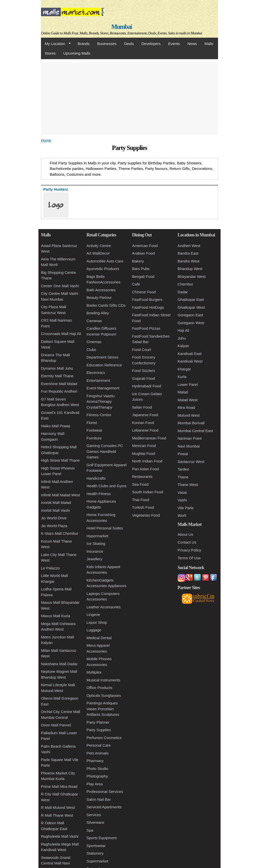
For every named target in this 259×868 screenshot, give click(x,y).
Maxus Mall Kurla (56, 616)
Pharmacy (95, 761)
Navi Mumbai (189, 446)
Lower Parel (188, 384)
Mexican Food (144, 446)
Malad (183, 392)
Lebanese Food (145, 430)
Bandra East (188, 253)
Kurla (182, 377)
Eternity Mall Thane (57, 376)
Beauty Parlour (99, 297)
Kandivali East (190, 354)
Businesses (107, 44)
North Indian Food (147, 461)
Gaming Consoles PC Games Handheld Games (105, 451)
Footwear (94, 430)
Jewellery (94, 559)
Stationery (95, 853)
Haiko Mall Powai (56, 426)
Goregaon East (190, 315)
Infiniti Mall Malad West (60, 495)
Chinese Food (144, 292)
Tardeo (183, 469)
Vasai (182, 492)
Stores (50, 53)
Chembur (185, 284)
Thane (183, 477)
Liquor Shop (97, 622)
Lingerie (93, 615)
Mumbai (122, 27)
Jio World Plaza (54, 526)
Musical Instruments (103, 680)
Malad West (188, 400)
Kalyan (183, 346)
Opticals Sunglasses (104, 695)
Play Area (95, 784)
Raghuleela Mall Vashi (60, 836)
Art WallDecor (98, 253)
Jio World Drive (54, 518)
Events (174, 44)
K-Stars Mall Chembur (60, 533)
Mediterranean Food (149, 438)
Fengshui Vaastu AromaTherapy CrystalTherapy (101, 402)
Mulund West (189, 415)
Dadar (183, 292)
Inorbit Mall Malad (56, 503)
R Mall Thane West (57, 815)
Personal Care (99, 745)
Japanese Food (145, 415)
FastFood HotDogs (148, 307)
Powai (183, 454)
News (192, 44)
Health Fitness (99, 494)
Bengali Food (143, 276)
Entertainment (98, 380)
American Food (145, 246)
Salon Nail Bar (99, 799)
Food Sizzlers (144, 371)
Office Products (99, 688)
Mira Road (186, 407)
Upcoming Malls (77, 53)
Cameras (94, 321)
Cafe (136, 284)
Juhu (182, 338)
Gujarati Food (144, 378)
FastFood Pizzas (146, 328)
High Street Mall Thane (60, 460)
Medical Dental (99, 638)
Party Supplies (99, 730)
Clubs (91, 350)
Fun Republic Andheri (59, 391)
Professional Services (105, 792)
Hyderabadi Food (147, 386)
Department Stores (102, 357)
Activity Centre (99, 246)
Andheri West (189, 246)
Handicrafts (96, 478)
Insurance (95, 551)
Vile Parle (186, 508)
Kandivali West (190, 361)
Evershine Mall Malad (59, 384)
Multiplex (94, 672)
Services (94, 815)
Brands (84, 44)
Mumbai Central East (195, 431)
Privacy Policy (189, 550)
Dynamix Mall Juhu (57, 368)
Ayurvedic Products (103, 269)
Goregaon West (191, 323)
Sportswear (96, 846)
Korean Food (143, 423)
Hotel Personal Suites (105, 528)
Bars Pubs (141, 269)
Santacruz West (191, 462)
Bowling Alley (98, 313)
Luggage (94, 630)
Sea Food (140, 484)
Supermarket (97, 861)
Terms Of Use (189, 558)
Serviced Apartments (104, 807)
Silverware (95, 822)
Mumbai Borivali (191, 423)
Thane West (188, 485)
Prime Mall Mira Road (59, 786)
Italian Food (142, 407)
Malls (209, 44)
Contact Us (187, 542)
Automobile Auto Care (105, 261)
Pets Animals (98, 753)
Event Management (103, 388)
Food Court (142, 350)
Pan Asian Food (145, 469)
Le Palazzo (50, 568)
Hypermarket (97, 536)
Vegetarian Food (146, 515)
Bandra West (188, 261)
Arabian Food (143, 253)
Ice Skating (96, 543)
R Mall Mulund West (58, 807)
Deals (129, 44)
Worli (182, 515)
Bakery (138, 261)
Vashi (182, 500)
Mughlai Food (144, 453)
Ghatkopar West (191, 307)
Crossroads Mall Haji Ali (61, 334)
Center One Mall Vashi (60, 286)
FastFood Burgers (147, 299)
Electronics (96, 373)
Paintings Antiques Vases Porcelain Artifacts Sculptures (103, 709)
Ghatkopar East (191, 299)
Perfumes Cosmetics (104, 738)
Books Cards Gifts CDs (106, 305)
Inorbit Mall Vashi (55, 510)
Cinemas (94, 342)
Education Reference (104, 365)
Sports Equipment (102, 838)
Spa (90, 830)
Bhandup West (190, 269)
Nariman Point (190, 438)
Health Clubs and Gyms (106, 486)
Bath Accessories (101, 290)
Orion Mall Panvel (56, 725)
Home (46, 140)
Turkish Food (143, 507)
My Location (56, 44)
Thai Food (141, 500)
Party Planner (98, 722)
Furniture (94, 438)
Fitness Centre (99, 415)
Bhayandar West (192, 276)
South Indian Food (148, 492)
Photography (97, 776)
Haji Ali (183, 330)
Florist (92, 423)
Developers (151, 44)
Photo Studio (97, 769)
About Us (185, 534)
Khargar (184, 369)
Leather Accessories (104, 607)
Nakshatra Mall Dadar (59, 664)
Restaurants (142, 476)
